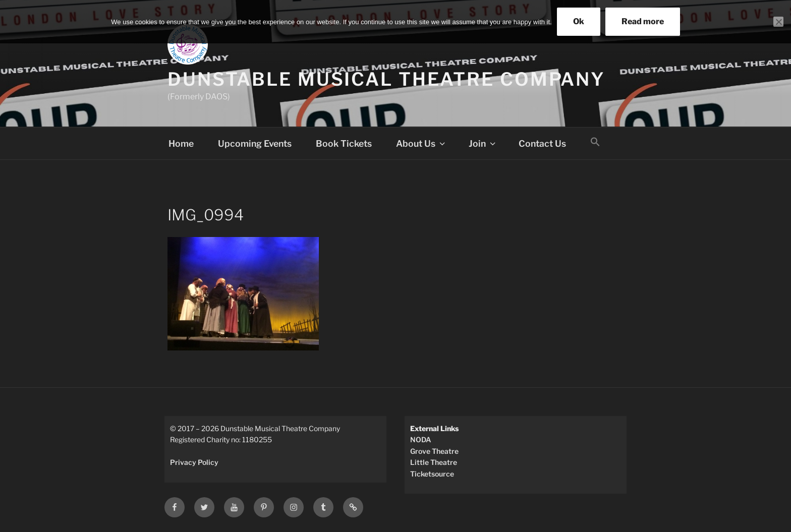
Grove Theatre (434, 451)
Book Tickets (344, 143)
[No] (778, 22)
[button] (595, 142)
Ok (579, 21)
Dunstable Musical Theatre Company (386, 79)
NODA (421, 439)
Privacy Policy (194, 462)
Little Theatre (434, 462)
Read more (643, 21)
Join (483, 143)
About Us (421, 143)
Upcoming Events (255, 143)
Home (181, 143)
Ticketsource (432, 474)
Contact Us (542, 143)
